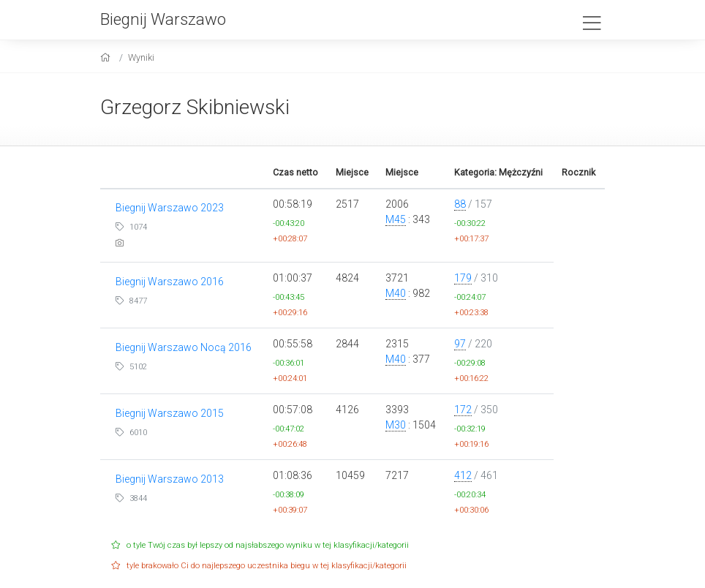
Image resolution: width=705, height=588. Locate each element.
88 (460, 204)
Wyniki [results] (141, 57)
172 (463, 410)
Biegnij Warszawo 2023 (170, 208)
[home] (107, 57)
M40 (396, 293)
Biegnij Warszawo (163, 19)
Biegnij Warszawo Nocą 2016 (184, 347)
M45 (396, 219)
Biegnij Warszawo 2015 (170, 413)
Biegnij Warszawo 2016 (170, 282)
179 (463, 278)
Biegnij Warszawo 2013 (170, 479)
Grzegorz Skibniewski (195, 107)
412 (463, 475)
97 (460, 344)
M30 (396, 425)
